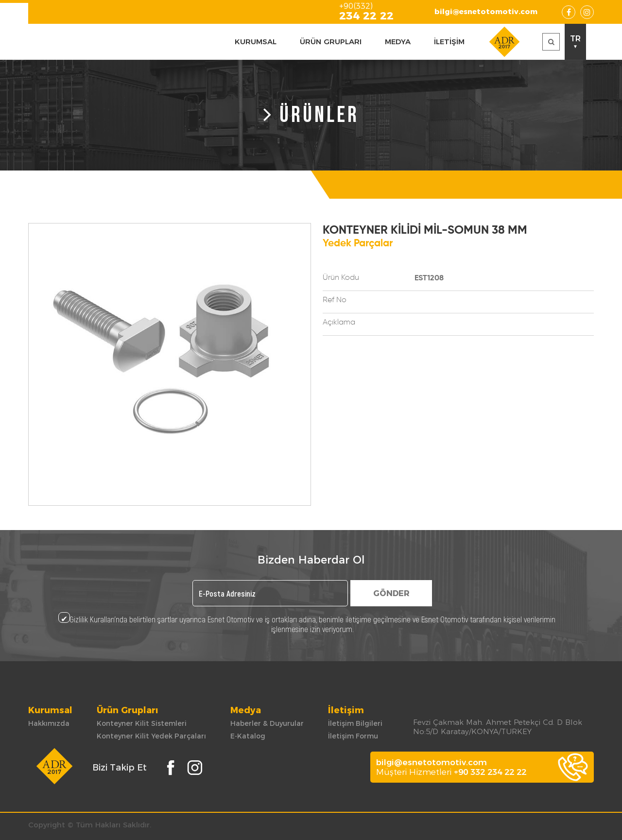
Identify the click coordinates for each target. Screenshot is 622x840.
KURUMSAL (256, 42)
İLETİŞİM (449, 42)
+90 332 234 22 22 (490, 772)
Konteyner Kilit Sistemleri (142, 723)
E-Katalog (248, 736)
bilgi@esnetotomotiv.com (486, 11)
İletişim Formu (353, 736)
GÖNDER (391, 593)
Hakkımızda (49, 723)
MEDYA (398, 42)
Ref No (335, 300)
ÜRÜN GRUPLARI (331, 42)
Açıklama (339, 323)
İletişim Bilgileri (355, 723)
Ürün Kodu (341, 278)
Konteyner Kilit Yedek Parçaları (151, 736)
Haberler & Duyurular (267, 723)
